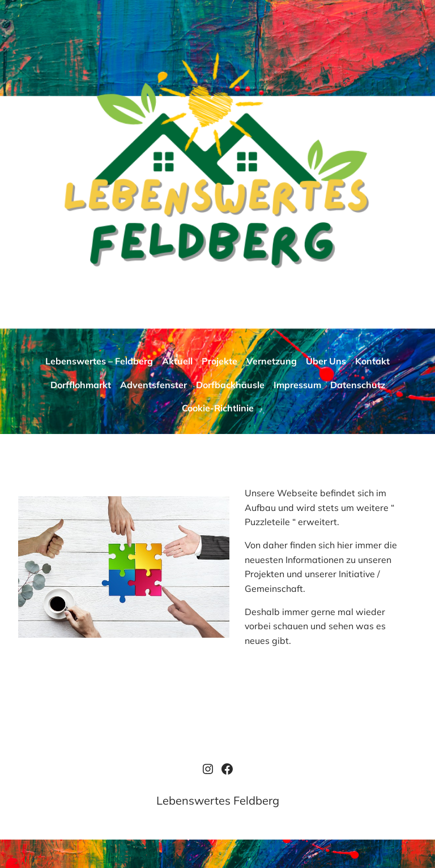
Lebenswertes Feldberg (218, 800)
